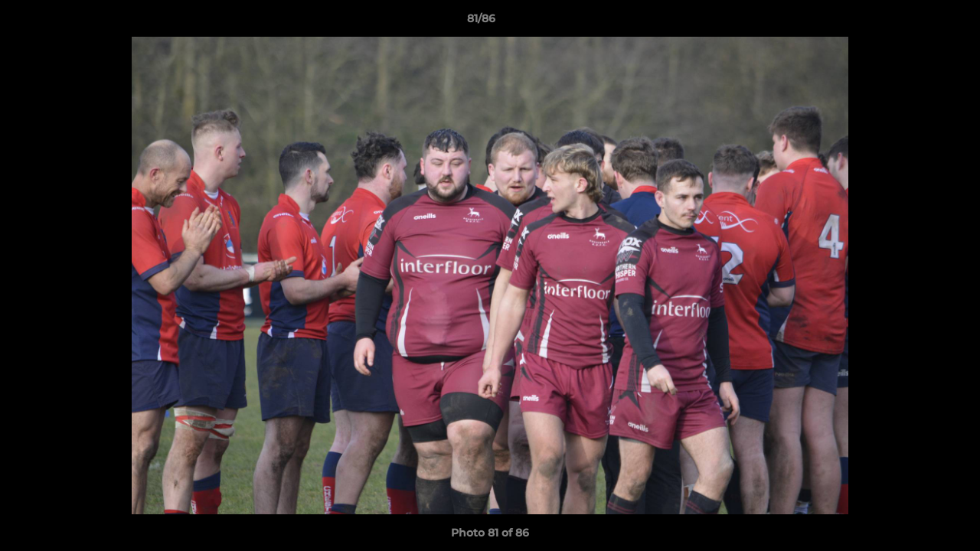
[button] (916, 22)
